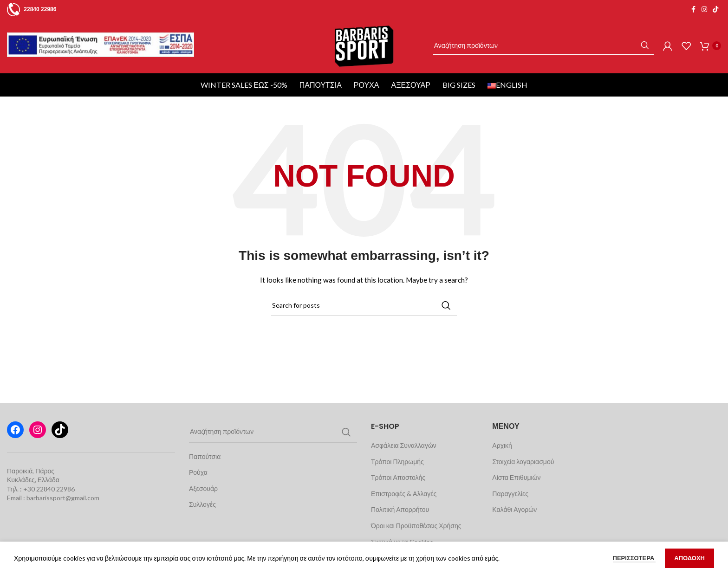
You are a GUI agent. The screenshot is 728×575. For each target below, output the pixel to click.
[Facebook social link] (693, 10)
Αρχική (502, 475)
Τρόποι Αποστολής (398, 507)
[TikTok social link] (715, 10)
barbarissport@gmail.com (63, 528)
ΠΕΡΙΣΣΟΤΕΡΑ (634, 558)
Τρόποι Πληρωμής (397, 491)
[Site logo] (364, 61)
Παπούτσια (322, 115)
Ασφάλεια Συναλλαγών (404, 475)
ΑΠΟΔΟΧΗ (689, 558)
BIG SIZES (460, 115)
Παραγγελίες (510, 524)
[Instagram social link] (704, 10)
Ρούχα (368, 115)
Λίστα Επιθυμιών (516, 507)
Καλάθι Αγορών (514, 539)
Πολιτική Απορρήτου (400, 539)
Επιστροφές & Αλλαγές (404, 524)
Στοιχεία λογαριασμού (523, 491)
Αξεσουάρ (412, 115)
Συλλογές (202, 534)
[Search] (553, 61)
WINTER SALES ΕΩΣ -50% (245, 115)
